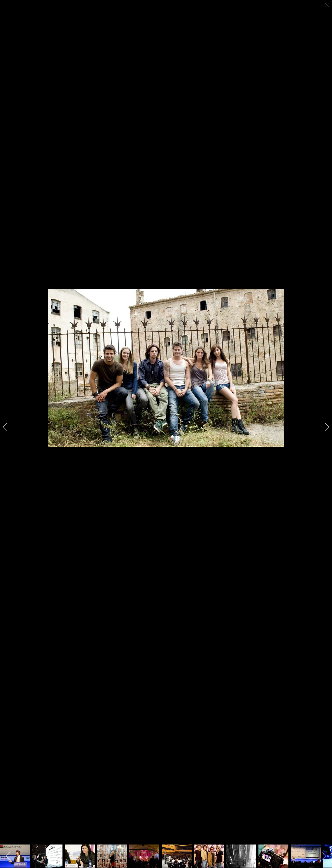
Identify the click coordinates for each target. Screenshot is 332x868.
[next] (324, 427)
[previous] (8, 427)
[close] (328, 5)
